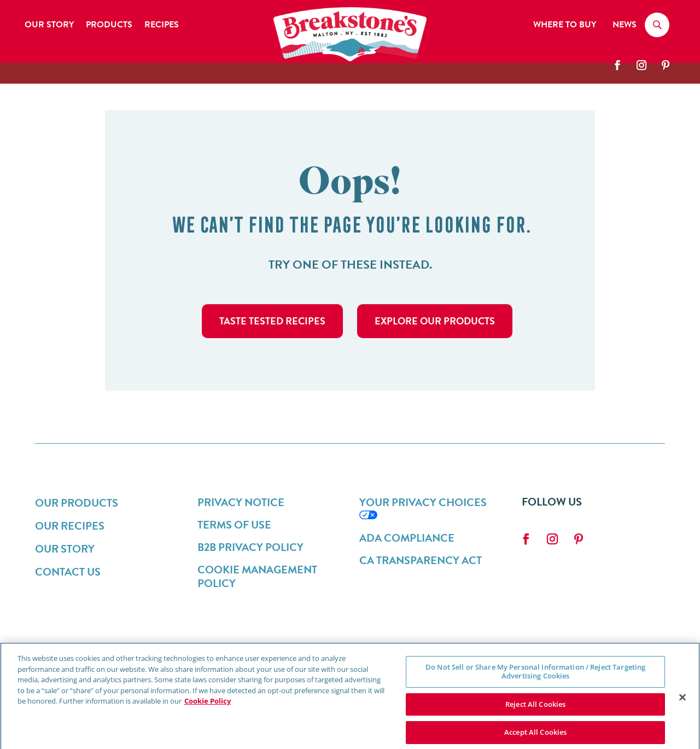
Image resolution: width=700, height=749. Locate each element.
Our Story (49, 26)
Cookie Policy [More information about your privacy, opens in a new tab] (208, 707)
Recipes (162, 26)
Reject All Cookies (535, 710)
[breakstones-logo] (350, 59)
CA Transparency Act (421, 560)
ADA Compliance (407, 538)
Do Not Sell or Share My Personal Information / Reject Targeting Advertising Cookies (535, 677)
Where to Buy (565, 26)
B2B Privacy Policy (250, 547)
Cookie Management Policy (257, 576)
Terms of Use (234, 525)
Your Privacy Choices (423, 502)
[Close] (682, 703)
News (625, 26)
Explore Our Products (435, 321)
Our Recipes (70, 526)
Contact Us (68, 572)
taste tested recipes (272, 321)
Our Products (77, 503)
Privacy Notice (241, 502)
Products (109, 26)
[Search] (657, 27)
